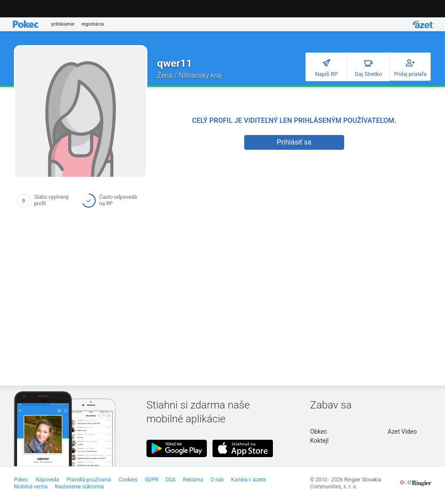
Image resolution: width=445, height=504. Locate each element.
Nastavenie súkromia (80, 487)
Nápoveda (47, 480)
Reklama (193, 480)
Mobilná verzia (31, 487)
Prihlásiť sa (294, 142)
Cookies (128, 480)
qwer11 (175, 63)
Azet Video (402, 432)
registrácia (93, 24)
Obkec (319, 432)
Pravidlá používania (89, 480)
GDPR (151, 480)
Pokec (21, 480)
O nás (217, 480)
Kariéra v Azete (249, 480)
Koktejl (319, 441)
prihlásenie (63, 24)
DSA (171, 480)
